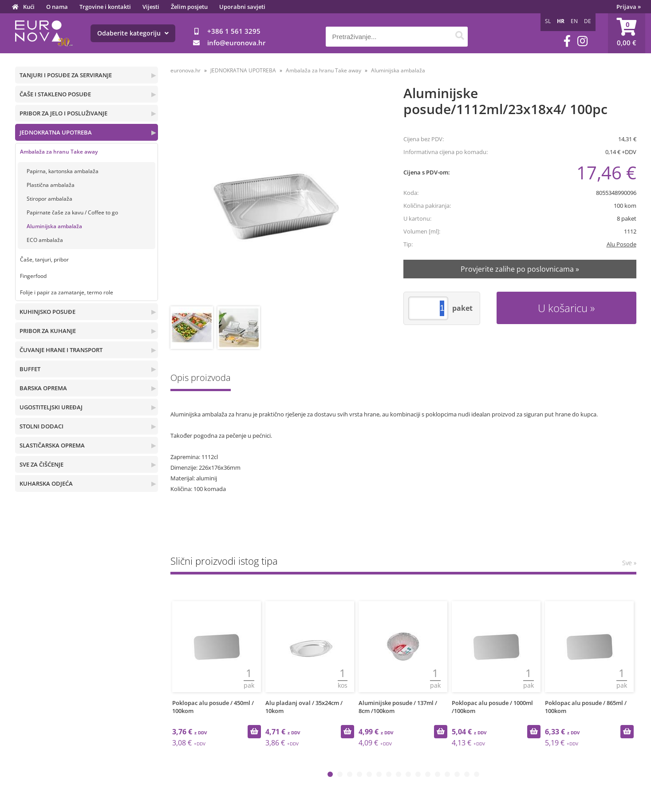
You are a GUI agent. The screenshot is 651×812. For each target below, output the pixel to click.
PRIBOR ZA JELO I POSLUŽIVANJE (63, 113)
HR (561, 21)
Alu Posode (621, 244)
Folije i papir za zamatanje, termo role (67, 292)
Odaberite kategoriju (133, 33)
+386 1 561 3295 (234, 31)
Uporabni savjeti (242, 7)
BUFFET (30, 369)
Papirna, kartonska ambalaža (63, 171)
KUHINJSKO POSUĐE (47, 312)
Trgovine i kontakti (105, 7)
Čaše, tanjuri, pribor (44, 259)
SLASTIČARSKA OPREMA (52, 445)
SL (548, 21)
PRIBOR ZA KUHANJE (48, 331)
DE (588, 21)
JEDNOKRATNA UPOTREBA (56, 132)
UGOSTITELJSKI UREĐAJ (51, 407)
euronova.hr (185, 70)
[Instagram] (582, 41)
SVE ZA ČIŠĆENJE (41, 464)
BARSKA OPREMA (43, 388)
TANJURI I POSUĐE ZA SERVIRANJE (66, 75)
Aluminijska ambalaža (54, 226)
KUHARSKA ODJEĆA (46, 483)
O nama (57, 7)
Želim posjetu (189, 7)
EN (574, 21)
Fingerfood (33, 276)
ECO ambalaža (45, 240)
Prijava (629, 7)
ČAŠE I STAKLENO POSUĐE (55, 94)
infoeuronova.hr (236, 43)
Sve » (629, 563)
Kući (29, 7)
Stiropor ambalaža (49, 199)
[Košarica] (627, 33)
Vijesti (151, 7)
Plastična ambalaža (51, 185)
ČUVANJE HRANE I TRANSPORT (61, 350)
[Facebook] (567, 41)
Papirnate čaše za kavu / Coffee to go (72, 212)
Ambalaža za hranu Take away (59, 152)
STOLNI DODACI (41, 426)
